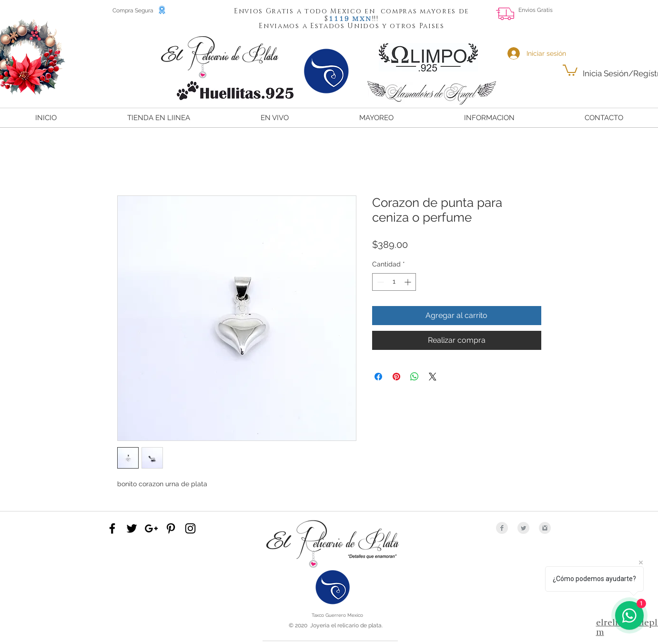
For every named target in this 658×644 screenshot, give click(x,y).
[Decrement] (380, 282)
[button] (339, 18)
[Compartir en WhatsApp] (415, 377)
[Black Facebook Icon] (112, 528)
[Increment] (409, 282)
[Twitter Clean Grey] (523, 528)
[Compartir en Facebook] (378, 377)
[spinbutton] (394, 282)
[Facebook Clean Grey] (502, 528)
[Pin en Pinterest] (396, 377)
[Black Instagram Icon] (190, 528)
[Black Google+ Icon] (151, 528)
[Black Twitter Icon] (132, 528)
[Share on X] (433, 377)
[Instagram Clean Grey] (545, 528)
